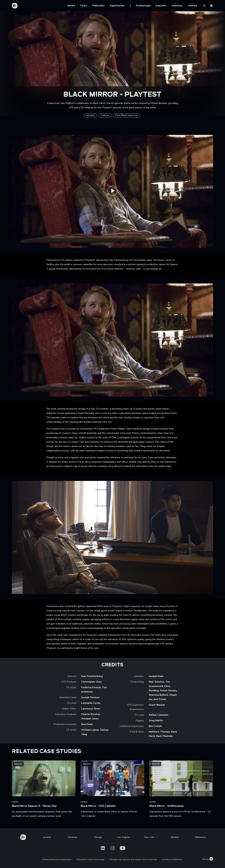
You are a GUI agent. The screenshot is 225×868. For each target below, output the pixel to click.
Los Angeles (124, 837)
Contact (192, 6)
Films (84, 6)
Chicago (98, 837)
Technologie (143, 6)
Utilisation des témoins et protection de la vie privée (133, 860)
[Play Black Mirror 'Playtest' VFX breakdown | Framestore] (112, 191)
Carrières (177, 6)
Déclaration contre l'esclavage (90, 860)
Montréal (73, 837)
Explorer (161, 6)
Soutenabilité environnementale (57, 860)
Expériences (117, 6)
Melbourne (200, 837)
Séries (71, 6)
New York (149, 837)
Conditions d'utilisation (172, 860)
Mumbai (175, 837)
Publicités (98, 6)
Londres (47, 837)
